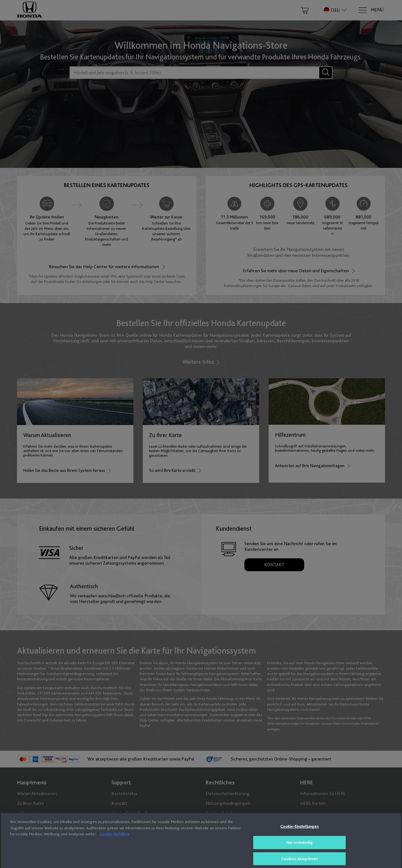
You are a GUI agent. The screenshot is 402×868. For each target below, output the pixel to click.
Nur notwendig (300, 853)
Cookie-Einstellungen (300, 838)
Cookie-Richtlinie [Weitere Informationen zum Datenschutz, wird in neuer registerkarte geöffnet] (114, 845)
